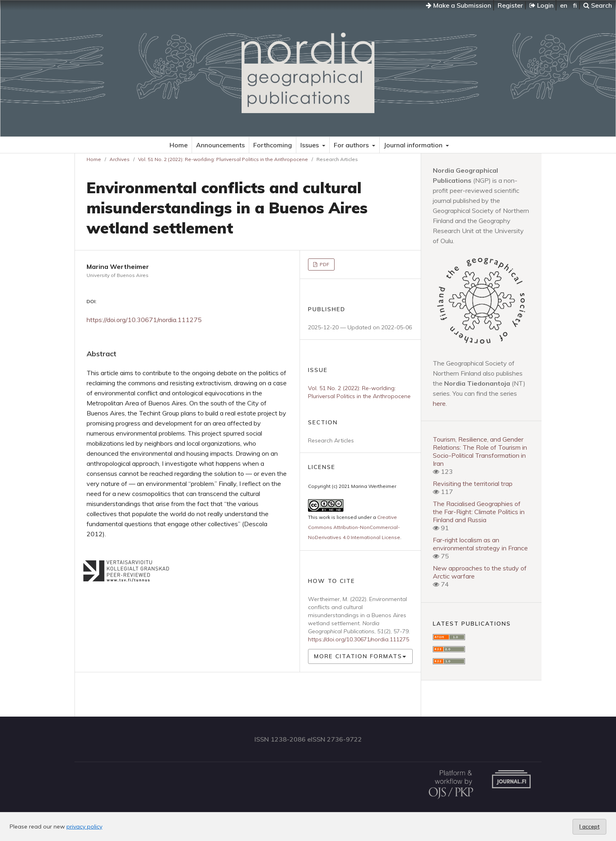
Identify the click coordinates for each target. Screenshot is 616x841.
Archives (120, 159)
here (439, 403)
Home (179, 145)
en (564, 5)
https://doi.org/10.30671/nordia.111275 (144, 320)
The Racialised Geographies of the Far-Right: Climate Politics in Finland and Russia (479, 512)
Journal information (414, 145)
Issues (310, 145)
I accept (589, 827)
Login (542, 5)
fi (575, 5)
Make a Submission (459, 5)
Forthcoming (273, 145)
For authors (352, 145)
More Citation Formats (358, 656)
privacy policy (84, 827)
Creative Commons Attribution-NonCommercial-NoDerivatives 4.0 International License (354, 527)
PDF (324, 264)
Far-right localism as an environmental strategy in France (480, 544)
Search (598, 5)
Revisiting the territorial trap (473, 484)
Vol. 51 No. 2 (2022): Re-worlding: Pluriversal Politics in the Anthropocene (223, 159)
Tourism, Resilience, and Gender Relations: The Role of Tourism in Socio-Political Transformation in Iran (480, 451)
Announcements (220, 145)
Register (510, 5)
